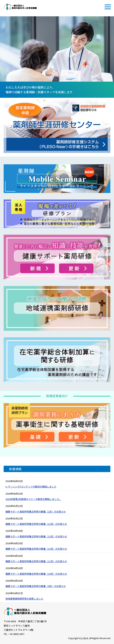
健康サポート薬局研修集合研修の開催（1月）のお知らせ (36, 512)
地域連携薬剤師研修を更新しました (24, 599)
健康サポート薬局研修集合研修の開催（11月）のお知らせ (36, 561)
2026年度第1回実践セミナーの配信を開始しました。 (33, 499)
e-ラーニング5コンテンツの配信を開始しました (31, 486)
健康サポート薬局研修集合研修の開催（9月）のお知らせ (36, 586)
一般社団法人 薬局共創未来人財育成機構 (20, 7)
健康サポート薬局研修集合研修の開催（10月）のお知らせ (36, 574)
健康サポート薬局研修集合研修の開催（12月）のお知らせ (36, 524)
